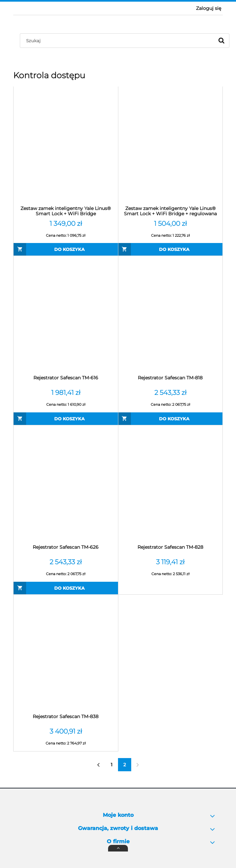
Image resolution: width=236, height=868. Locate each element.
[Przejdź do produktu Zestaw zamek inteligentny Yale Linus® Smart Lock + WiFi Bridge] (66, 146)
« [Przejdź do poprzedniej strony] (98, 765)
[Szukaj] (221, 41)
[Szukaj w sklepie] (118, 41)
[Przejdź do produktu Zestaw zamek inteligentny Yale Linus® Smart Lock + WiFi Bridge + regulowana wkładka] (171, 146)
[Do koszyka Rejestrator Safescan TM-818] (171, 419)
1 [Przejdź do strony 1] (112, 765)
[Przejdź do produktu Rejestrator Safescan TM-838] (66, 654)
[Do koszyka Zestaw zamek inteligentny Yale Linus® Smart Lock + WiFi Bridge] (66, 249)
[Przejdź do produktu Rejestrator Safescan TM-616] (66, 315)
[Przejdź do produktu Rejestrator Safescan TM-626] (66, 485)
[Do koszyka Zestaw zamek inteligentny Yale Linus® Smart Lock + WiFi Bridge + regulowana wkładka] (171, 249)
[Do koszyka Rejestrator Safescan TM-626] (66, 588)
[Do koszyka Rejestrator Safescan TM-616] (66, 419)
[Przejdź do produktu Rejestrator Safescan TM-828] (171, 485)
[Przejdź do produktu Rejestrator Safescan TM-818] (171, 315)
